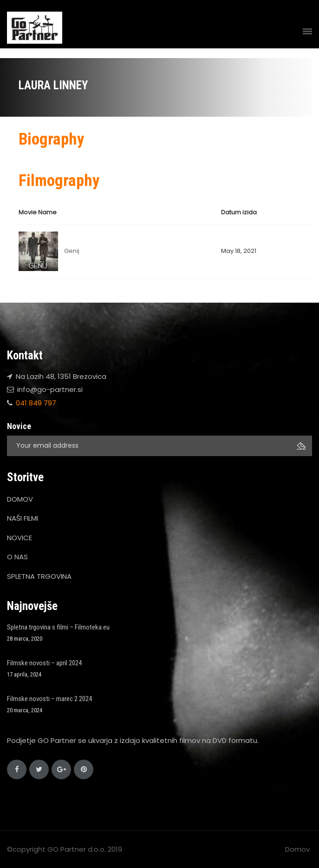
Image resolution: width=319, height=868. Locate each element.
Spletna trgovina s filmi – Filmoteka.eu (58, 627)
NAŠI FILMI (23, 518)
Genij (72, 251)
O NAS (17, 557)
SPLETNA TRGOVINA (39, 576)
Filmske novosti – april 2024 (44, 663)
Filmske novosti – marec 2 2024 (49, 699)
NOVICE (20, 538)
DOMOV (20, 499)
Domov (297, 849)
